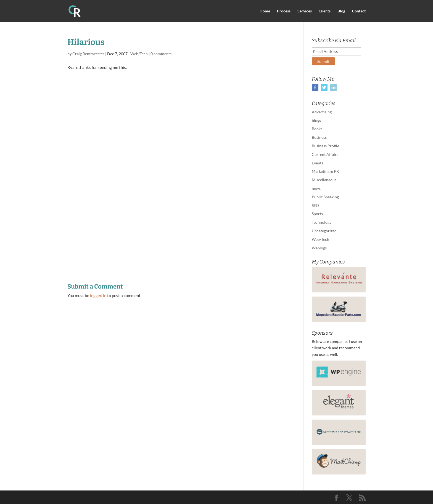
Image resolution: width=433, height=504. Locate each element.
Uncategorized (324, 231)
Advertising (322, 112)
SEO (315, 205)
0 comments (161, 54)
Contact (359, 11)
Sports (317, 214)
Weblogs (319, 248)
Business (319, 137)
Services (305, 11)
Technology (322, 222)
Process (284, 11)
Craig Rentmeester (88, 54)
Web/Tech (139, 54)
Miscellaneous (324, 180)
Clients (325, 11)
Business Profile (325, 146)
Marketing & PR (325, 171)
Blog (341, 11)
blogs (316, 120)
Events (317, 163)
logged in (98, 295)
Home (265, 11)
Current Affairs (325, 154)
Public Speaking (325, 197)
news (316, 188)
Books (317, 129)
